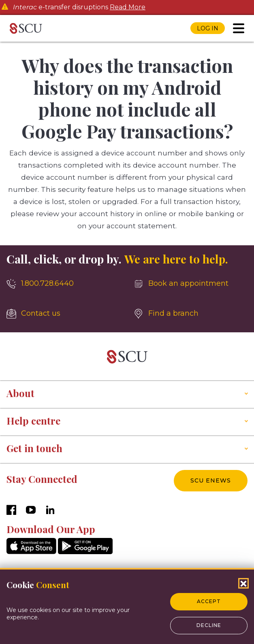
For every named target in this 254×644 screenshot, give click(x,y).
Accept (209, 601)
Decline (209, 625)
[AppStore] (31, 552)
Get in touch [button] (34, 448)
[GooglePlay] (85, 552)
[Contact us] (64, 314)
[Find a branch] (191, 314)
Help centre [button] (33, 421)
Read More (128, 7)
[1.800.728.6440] (64, 284)
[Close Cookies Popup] (243, 583)
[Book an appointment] (191, 284)
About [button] (20, 393)
